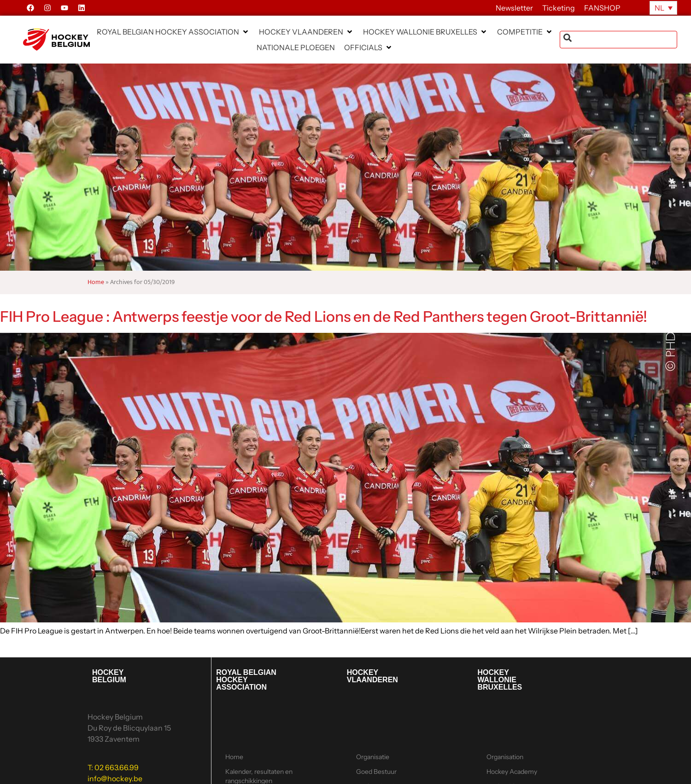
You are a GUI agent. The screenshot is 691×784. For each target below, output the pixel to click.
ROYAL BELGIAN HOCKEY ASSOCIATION (246, 680)
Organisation (505, 757)
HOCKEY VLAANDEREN (372, 676)
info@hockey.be (115, 778)
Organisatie (373, 757)
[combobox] (618, 40)
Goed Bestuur (376, 772)
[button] (173, 32)
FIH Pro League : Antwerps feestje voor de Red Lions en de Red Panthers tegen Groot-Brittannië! (324, 317)
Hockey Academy (512, 772)
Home (96, 282)
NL (659, 8)
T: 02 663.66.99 (113, 767)
